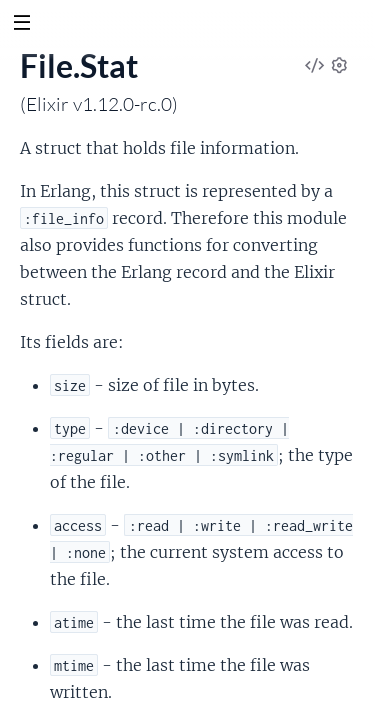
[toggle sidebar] (21, 25)
